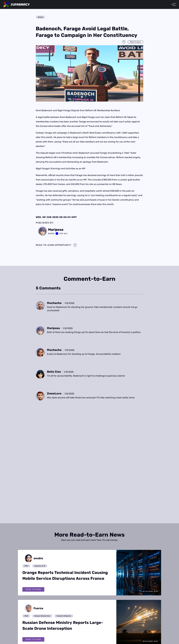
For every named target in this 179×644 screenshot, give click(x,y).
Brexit (40, 17)
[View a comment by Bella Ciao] (54, 372)
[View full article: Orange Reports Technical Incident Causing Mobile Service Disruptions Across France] (139, 572)
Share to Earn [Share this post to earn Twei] (135, 42)
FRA (26, 566)
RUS (26, 616)
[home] (17, 4)
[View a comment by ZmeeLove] (54, 393)
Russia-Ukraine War (42, 616)
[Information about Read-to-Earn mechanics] (75, 245)
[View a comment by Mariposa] (53, 328)
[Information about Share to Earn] (124, 42)
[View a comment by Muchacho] (54, 303)
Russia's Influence (64, 616)
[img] (89, 73)
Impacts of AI (40, 566)
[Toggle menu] (173, 4)
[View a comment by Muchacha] (54, 350)
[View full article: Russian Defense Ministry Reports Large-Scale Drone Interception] (139, 622)
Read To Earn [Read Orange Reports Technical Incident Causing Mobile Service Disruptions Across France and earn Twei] (33, 589)
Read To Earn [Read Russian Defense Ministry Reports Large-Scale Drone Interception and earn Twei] (33, 639)
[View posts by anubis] (33, 558)
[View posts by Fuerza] (33, 608)
